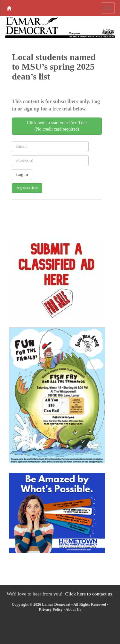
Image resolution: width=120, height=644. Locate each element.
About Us (73, 610)
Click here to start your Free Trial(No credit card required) (57, 126)
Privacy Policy (51, 610)
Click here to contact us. (89, 594)
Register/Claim (27, 188)
